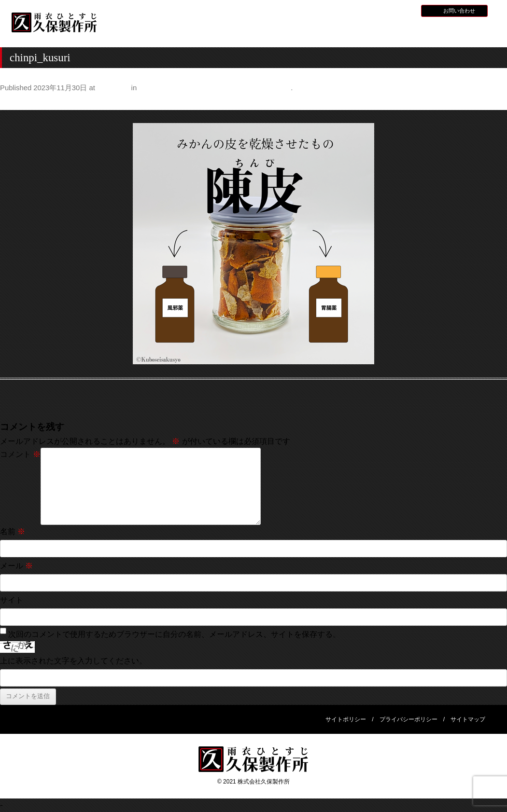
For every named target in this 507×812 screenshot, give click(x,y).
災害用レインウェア (397, 32)
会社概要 (462, 31)
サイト (12, 600)
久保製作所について (204, 32)
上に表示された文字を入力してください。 (73, 661)
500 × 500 (113, 88)
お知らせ (349, 10)
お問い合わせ (459, 11)
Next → (494, 102)
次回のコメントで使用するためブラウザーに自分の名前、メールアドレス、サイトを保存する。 (174, 634)
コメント (20, 454)
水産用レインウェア (268, 32)
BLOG (403, 10)
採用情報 (377, 10)
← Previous (20, 102)
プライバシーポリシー (408, 719)
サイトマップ (468, 719)
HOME (139, 31)
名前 (13, 531)
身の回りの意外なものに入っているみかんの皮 (215, 88)
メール (16, 566)
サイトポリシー (346, 719)
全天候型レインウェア (333, 32)
